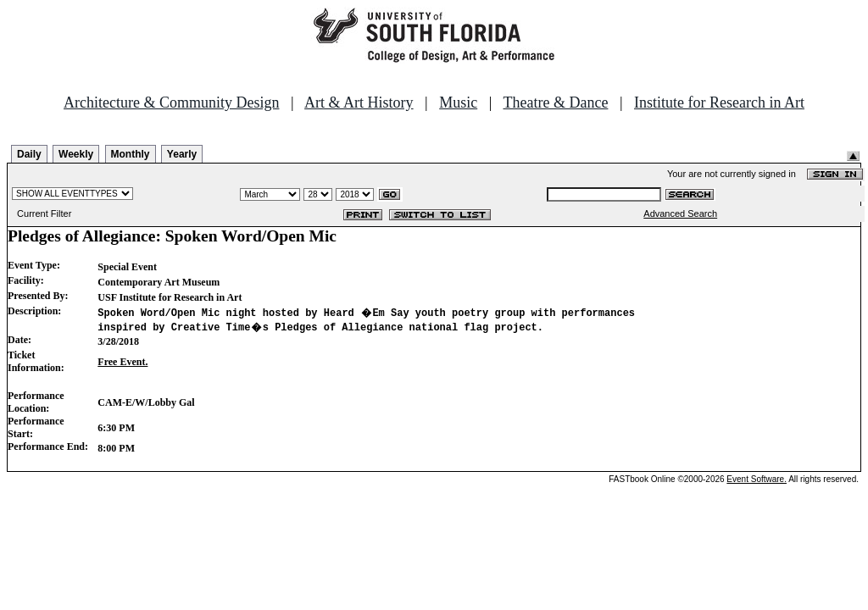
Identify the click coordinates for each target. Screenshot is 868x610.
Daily (29, 154)
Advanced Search (680, 213)
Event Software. (757, 479)
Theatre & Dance (555, 103)
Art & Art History (359, 103)
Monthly (131, 154)
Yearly (182, 154)
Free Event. (122, 362)
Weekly (76, 154)
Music (458, 103)
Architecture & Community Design (171, 103)
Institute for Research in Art (719, 103)
